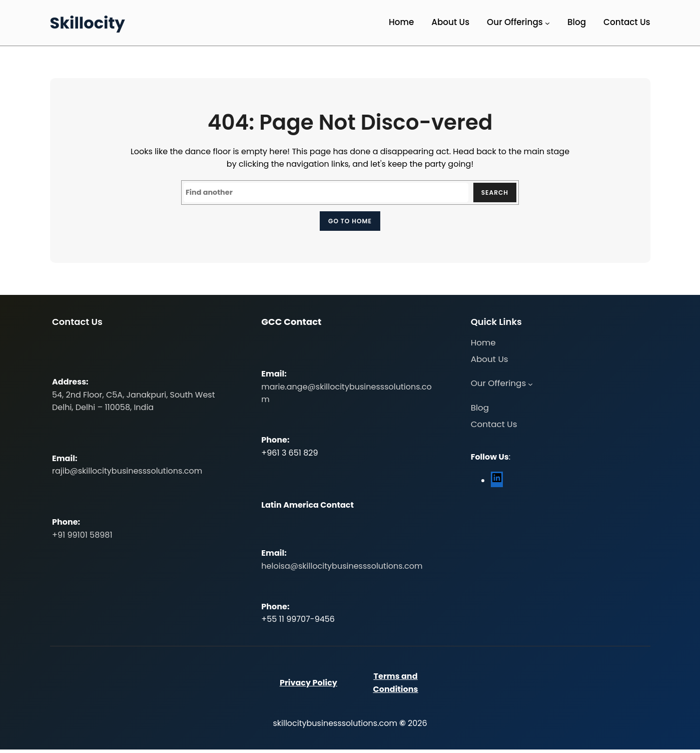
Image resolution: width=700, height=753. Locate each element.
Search (493, 193)
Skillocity (88, 23)
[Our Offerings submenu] (547, 23)
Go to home (350, 222)
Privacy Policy (308, 686)
